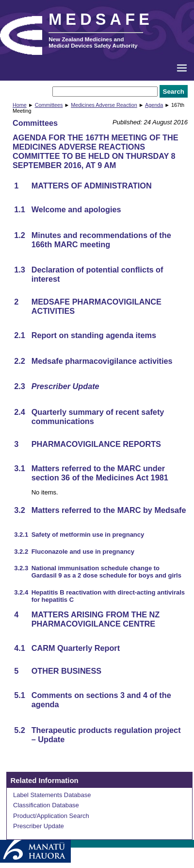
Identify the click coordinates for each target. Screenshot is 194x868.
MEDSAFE (101, 19)
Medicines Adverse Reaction (104, 105)
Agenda (154, 105)
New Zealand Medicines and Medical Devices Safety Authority (93, 42)
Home (20, 105)
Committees (49, 105)
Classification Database (46, 805)
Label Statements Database (52, 795)
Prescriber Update (39, 826)
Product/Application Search (51, 816)
